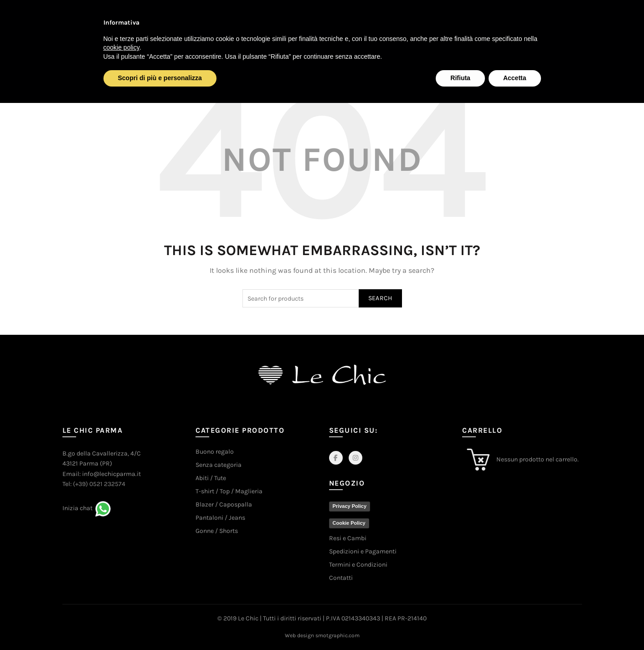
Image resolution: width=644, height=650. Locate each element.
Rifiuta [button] (460, 78)
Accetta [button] (515, 78)
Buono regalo (215, 452)
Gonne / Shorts (217, 531)
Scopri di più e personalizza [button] (160, 78)
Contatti (341, 578)
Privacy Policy (350, 506)
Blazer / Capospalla (224, 504)
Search (380, 298)
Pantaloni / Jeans (220, 518)
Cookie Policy (349, 523)
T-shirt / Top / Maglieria (229, 491)
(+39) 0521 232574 (99, 484)
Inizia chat (77, 508)
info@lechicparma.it (111, 474)
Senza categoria (219, 465)
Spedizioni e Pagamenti (363, 551)
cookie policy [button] (121, 47)
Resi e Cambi (348, 538)
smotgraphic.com (337, 635)
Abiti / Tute (211, 478)
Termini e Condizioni (358, 565)
